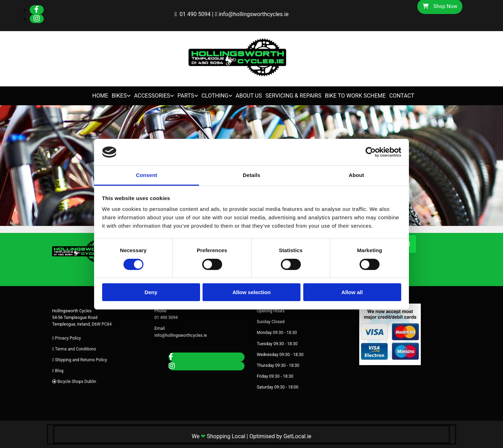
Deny (151, 292)
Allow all (352, 292)
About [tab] (356, 175)
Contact (402, 96)
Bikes (119, 96)
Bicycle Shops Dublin (77, 382)
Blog (59, 371)
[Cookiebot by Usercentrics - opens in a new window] (371, 152)
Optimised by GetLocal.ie (280, 436)
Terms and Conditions (75, 349)
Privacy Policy (68, 338)
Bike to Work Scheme (355, 96)
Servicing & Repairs (293, 96)
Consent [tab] (147, 175)
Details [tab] (252, 175)
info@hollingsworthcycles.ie (254, 14)
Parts (186, 96)
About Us (249, 96)
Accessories (152, 96)
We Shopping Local (218, 436)
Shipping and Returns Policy (81, 360)
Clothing (215, 96)
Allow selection (251, 292)
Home (100, 96)
